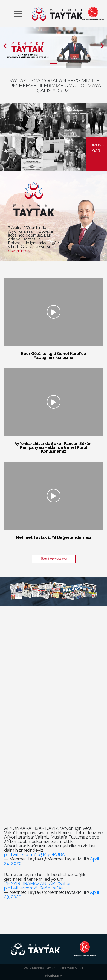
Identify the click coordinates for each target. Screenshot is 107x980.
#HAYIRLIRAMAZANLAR (30, 884)
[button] (5, 46)
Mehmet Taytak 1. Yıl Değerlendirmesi (53, 537)
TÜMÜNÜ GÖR (96, 148)
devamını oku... (21, 251)
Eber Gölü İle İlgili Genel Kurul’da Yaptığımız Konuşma (54, 356)
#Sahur (63, 884)
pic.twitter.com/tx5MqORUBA (34, 855)
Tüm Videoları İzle (54, 559)
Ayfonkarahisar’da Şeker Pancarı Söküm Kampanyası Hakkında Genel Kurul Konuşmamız (54, 447)
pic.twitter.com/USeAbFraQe (33, 888)
